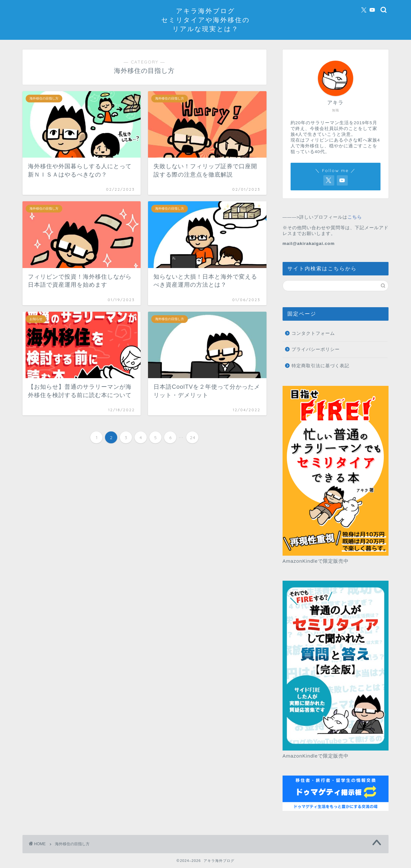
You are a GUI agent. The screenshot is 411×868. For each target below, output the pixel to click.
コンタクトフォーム (313, 333)
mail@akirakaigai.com (309, 243)
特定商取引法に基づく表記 (320, 366)
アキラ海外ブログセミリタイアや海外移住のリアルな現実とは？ (205, 20)
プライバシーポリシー (316, 349)
